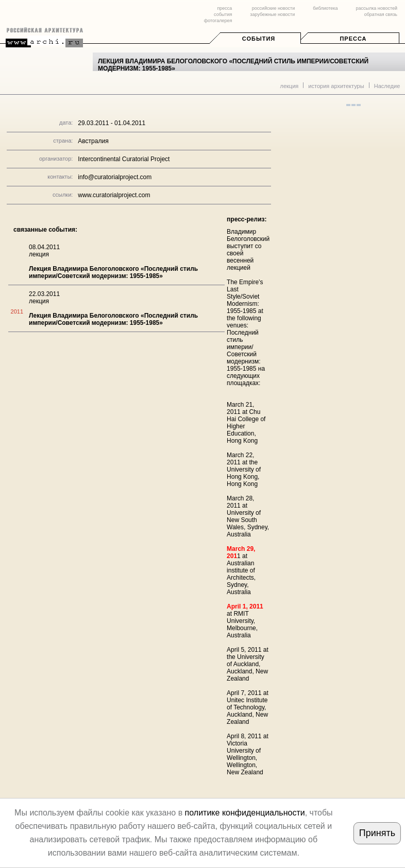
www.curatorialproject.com (114, 195)
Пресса (353, 39)
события (223, 14)
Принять (377, 833)
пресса (224, 8)
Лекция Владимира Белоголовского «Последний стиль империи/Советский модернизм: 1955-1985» (113, 272)
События (259, 39)
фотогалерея (218, 21)
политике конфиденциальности (245, 813)
